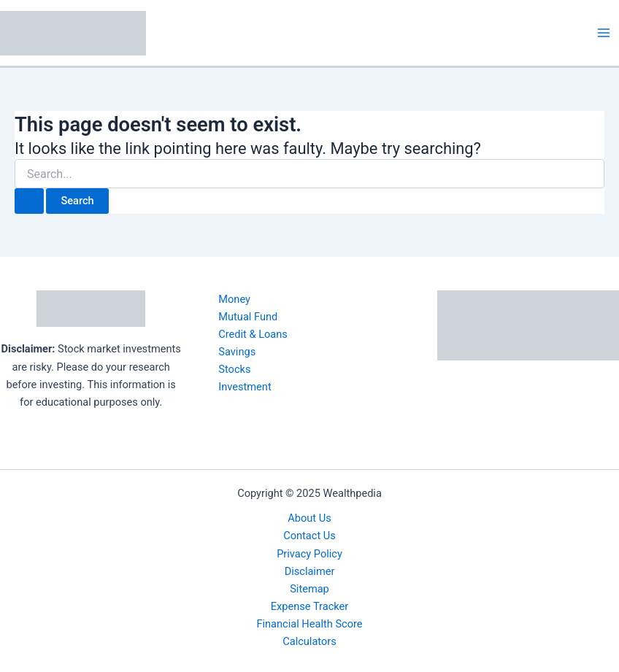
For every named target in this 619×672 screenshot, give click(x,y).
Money (234, 299)
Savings (237, 352)
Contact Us (309, 536)
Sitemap (309, 589)
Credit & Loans (253, 334)
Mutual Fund (248, 317)
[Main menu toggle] (604, 33)
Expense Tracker (309, 606)
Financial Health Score (309, 624)
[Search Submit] (29, 201)
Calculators (309, 641)
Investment (245, 387)
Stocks (234, 369)
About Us (309, 518)
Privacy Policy (309, 554)
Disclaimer (310, 571)
